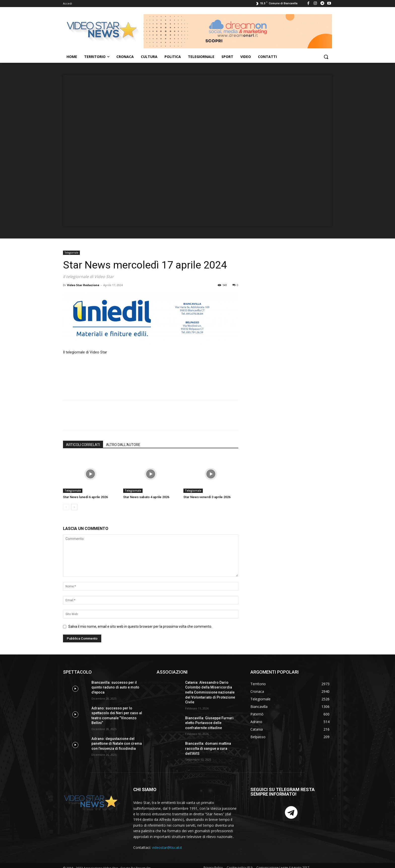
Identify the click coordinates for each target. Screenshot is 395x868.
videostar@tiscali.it (167, 847)
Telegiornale (71, 253)
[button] (326, 57)
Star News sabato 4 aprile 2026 (146, 497)
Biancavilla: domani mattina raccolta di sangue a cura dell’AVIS (208, 748)
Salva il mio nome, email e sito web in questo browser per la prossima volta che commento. (140, 626)
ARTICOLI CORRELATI (83, 445)
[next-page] (74, 507)
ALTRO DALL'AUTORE (123, 445)
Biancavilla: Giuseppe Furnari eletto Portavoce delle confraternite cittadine (209, 723)
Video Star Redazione (83, 285)
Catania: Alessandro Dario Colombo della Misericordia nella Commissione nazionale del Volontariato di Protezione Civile (210, 692)
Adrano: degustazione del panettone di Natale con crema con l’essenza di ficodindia (117, 744)
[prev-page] (66, 507)
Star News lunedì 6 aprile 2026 (85, 497)
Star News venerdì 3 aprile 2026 (207, 497)
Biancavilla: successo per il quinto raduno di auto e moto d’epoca (115, 687)
